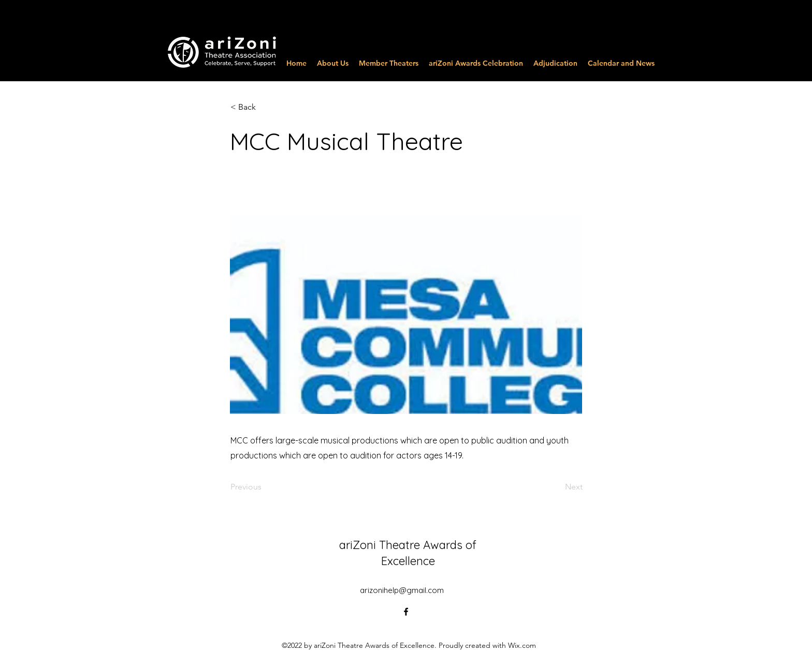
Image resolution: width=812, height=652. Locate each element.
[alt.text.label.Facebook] (406, 612)
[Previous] (265, 487)
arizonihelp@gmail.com (402, 590)
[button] (265, 107)
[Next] (557, 487)
